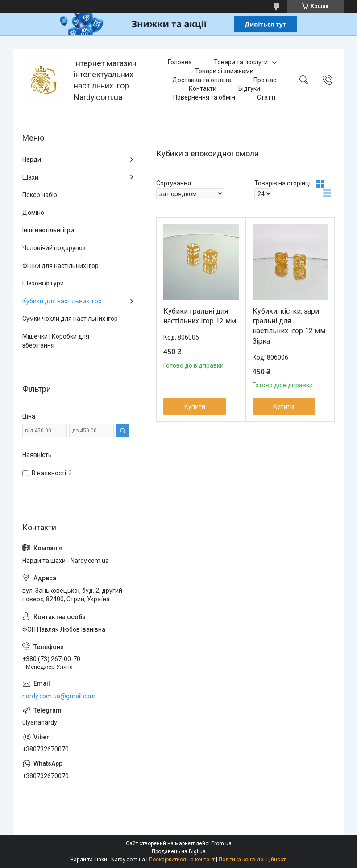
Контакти (203, 88)
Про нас (265, 80)
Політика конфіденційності (253, 860)
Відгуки (249, 88)
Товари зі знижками (224, 71)
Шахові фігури (43, 283)
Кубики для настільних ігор (62, 301)
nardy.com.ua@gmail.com (59, 696)
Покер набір (40, 195)
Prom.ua (221, 843)
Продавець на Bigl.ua (179, 851)
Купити (195, 407)
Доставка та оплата (202, 80)
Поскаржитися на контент (182, 860)
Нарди (32, 159)
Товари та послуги (241, 62)
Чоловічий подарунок (54, 248)
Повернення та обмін (204, 97)
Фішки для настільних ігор (60, 266)
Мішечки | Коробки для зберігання (56, 341)
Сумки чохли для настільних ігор (70, 319)
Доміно (33, 213)
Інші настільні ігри (48, 230)
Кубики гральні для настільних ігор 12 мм (200, 316)
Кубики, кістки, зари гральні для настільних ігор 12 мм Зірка (289, 326)
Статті (266, 97)
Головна (180, 62)
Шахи (30, 177)
